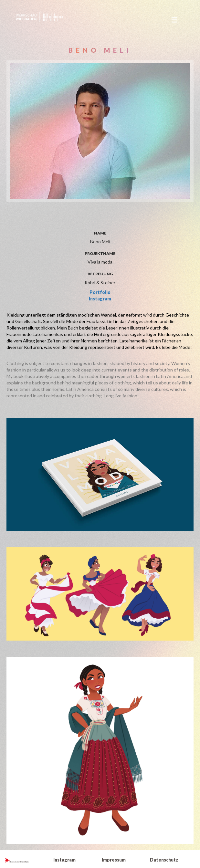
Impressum (114, 860)
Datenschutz (164, 860)
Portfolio (100, 292)
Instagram (100, 299)
